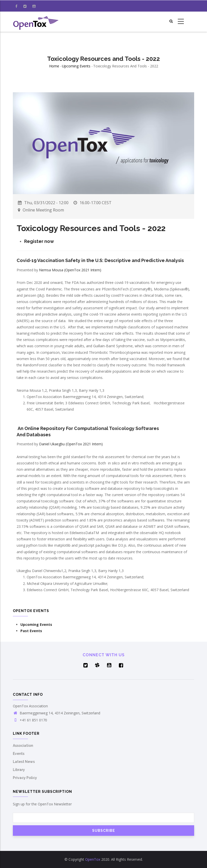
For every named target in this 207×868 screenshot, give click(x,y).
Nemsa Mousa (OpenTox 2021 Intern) (70, 270)
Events (19, 754)
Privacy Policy (25, 778)
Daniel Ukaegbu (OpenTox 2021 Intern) (71, 444)
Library (19, 770)
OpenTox (93, 859)
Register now (39, 241)
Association (23, 746)
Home (54, 66)
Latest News (24, 762)
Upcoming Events (76, 66)
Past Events (31, 631)
